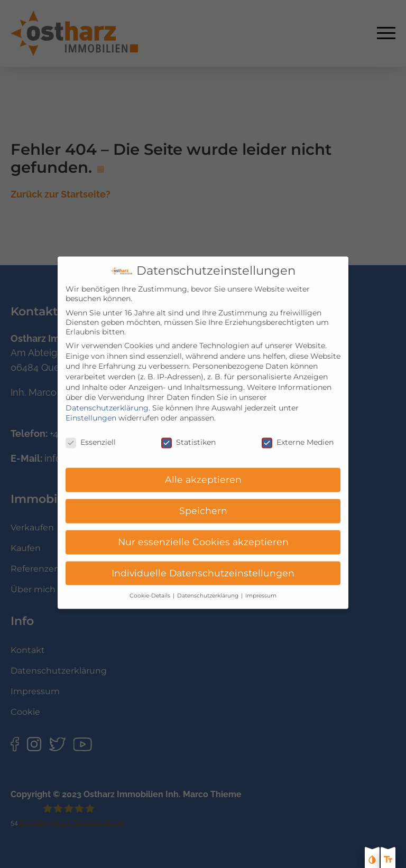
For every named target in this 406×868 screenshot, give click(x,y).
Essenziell (91, 434)
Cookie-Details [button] (151, 587)
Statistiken (188, 434)
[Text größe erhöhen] (388, 861)
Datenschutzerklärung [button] (209, 587)
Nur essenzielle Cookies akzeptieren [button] (203, 533)
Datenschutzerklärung (107, 399)
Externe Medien (298, 434)
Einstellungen (91, 409)
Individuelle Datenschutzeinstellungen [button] (203, 564)
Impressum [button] (261, 587)
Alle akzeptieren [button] (203, 471)
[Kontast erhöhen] (372, 861)
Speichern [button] (203, 502)
